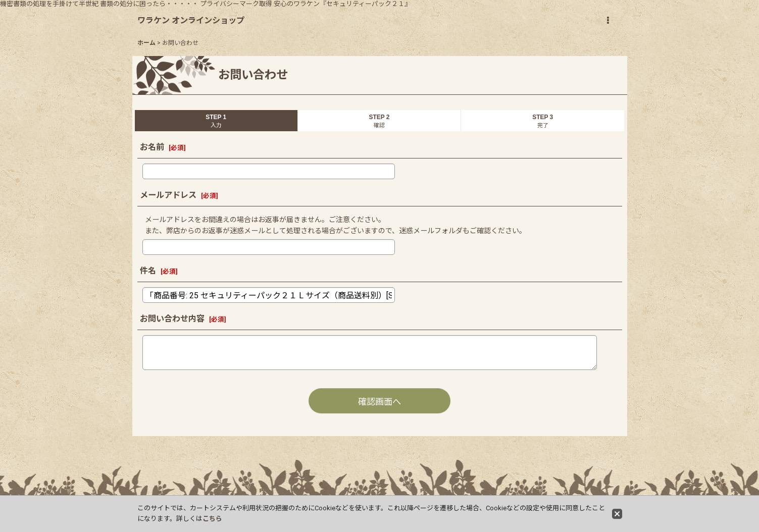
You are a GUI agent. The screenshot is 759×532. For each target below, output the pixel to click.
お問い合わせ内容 (172, 319)
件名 (148, 271)
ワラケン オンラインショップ (191, 20)
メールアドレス (168, 195)
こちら (212, 519)
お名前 (152, 147)
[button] (608, 21)
